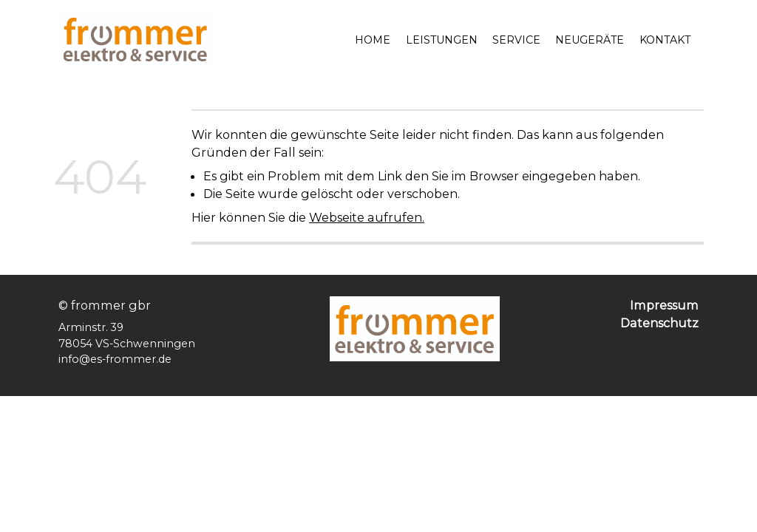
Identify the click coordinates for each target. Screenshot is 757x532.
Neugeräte (590, 40)
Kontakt (665, 40)
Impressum (664, 305)
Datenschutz (659, 323)
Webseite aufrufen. (367, 217)
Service (516, 40)
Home (373, 40)
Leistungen (442, 40)
